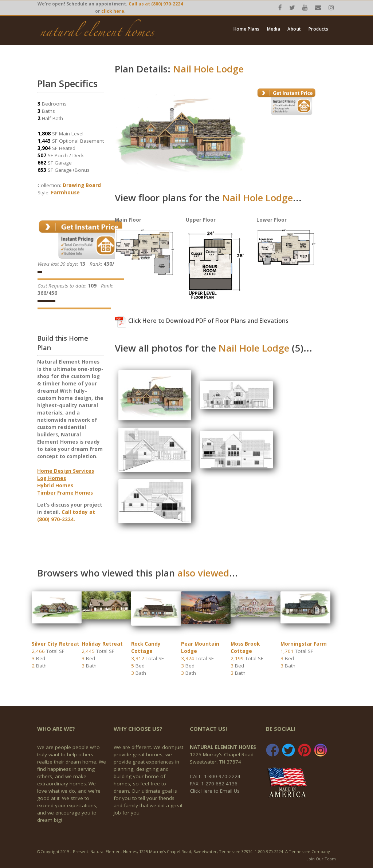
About (294, 29)
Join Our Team (322, 859)
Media (274, 29)
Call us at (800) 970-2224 (156, 4)
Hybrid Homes (55, 485)
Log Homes (52, 478)
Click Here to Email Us (215, 791)
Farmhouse (65, 193)
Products (319, 29)
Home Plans (247, 29)
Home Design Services (66, 471)
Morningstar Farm (304, 644)
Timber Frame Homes (65, 493)
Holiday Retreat (102, 644)
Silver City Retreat (56, 644)
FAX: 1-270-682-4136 (214, 784)
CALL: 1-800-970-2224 (215, 776)
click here (113, 11)
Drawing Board (82, 185)
